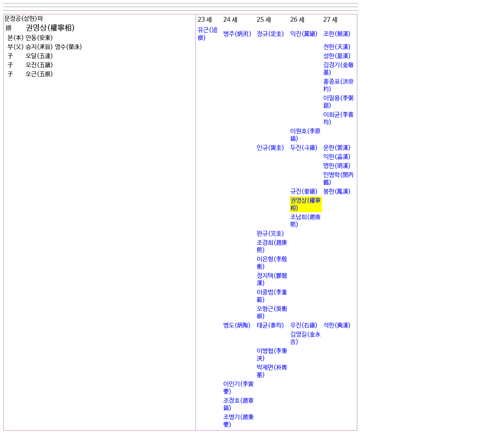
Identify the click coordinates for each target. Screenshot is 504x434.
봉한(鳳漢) (337, 192)
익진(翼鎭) (304, 34)
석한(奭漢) (337, 325)
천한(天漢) (337, 47)
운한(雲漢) (337, 148)
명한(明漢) (337, 166)
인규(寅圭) (271, 148)
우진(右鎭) (304, 325)
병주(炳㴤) (237, 34)
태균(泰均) (271, 325)
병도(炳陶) (237, 325)
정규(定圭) (271, 34)
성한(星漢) (337, 56)
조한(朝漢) (337, 34)
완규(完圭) (271, 234)
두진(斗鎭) (304, 148)
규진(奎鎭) (304, 192)
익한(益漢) (337, 157)
